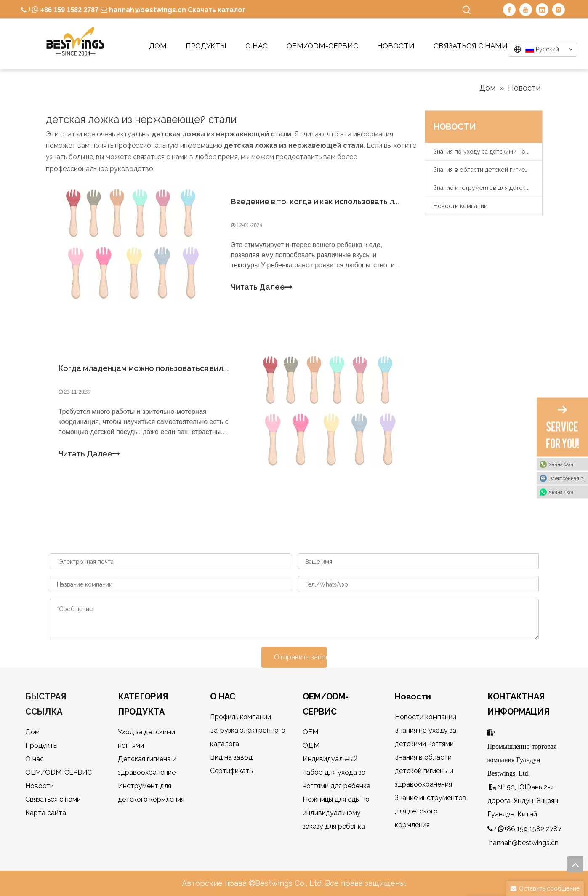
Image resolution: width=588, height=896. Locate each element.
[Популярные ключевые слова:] (467, 10)
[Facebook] (509, 10)
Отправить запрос (300, 657)
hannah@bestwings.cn (147, 10)
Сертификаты (232, 771)
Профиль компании (241, 717)
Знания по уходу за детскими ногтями (487, 152)
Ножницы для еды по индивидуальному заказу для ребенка (336, 813)
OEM (310, 732)
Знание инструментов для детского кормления (488, 188)
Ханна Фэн (561, 464)
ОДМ (311, 745)
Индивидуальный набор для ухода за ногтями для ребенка (337, 772)
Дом (32, 732)
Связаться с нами (53, 799)
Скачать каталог (217, 10)
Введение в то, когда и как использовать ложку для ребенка (347, 201)
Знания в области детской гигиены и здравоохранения (488, 170)
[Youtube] (526, 10)
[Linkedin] (542, 10)
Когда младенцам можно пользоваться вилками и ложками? (173, 368)
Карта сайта (46, 813)
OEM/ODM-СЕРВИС (59, 772)
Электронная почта (568, 478)
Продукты (41, 745)
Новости (40, 786)
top (575, 864)
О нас (35, 759)
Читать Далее (262, 287)
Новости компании (460, 206)
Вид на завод (231, 757)
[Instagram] (559, 10)
